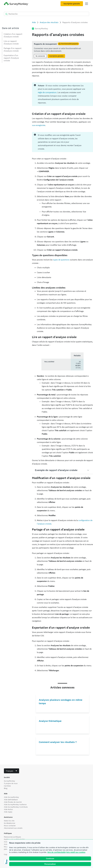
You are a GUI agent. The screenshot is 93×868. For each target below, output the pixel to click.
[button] (62, 470)
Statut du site (9, 821)
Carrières (7, 786)
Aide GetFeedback (11, 800)
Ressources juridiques (12, 837)
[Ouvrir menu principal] (87, 4)
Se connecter (40, 56)
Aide (34, 22)
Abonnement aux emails (13, 828)
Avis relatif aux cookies (76, 852)
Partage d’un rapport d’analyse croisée (13, 50)
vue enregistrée (39, 125)
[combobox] (12, 771)
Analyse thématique (50, 721)
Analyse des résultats (49, 22)
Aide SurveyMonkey (11, 797)
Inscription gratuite (72, 4)
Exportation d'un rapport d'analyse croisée (11, 58)
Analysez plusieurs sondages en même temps (61, 702)
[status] (62, 50)
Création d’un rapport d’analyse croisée (13, 35)
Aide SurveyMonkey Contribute (16, 807)
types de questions (61, 260)
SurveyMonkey (9, 781)
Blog (6, 788)
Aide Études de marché (13, 802)
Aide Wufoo (8, 809)
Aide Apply (8, 812)
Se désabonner (10, 823)
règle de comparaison (47, 92)
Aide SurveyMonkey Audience (15, 804)
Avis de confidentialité (57, 852)
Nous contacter (10, 826)
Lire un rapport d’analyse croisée (11, 42)
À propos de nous (11, 783)
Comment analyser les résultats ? (58, 742)
